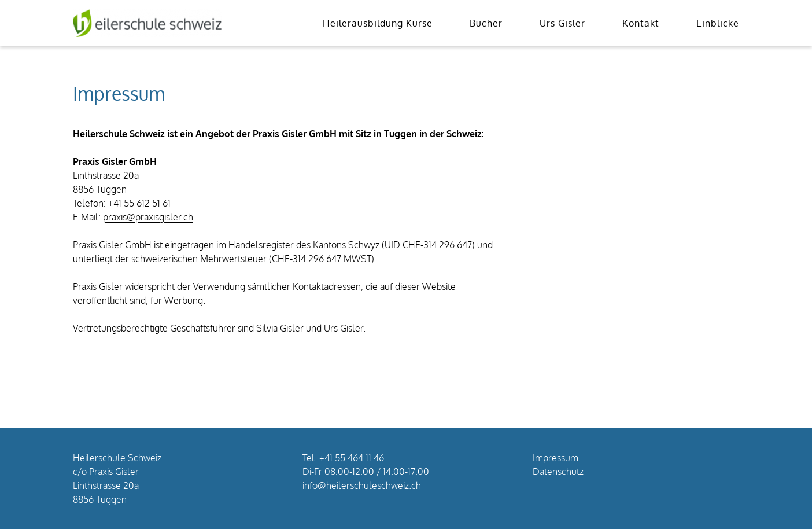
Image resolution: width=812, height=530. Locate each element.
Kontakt (641, 23)
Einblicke (718, 23)
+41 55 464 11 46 (352, 458)
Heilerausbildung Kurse (378, 23)
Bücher (486, 23)
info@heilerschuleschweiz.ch (362, 485)
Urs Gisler (562, 23)
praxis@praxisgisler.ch (148, 217)
